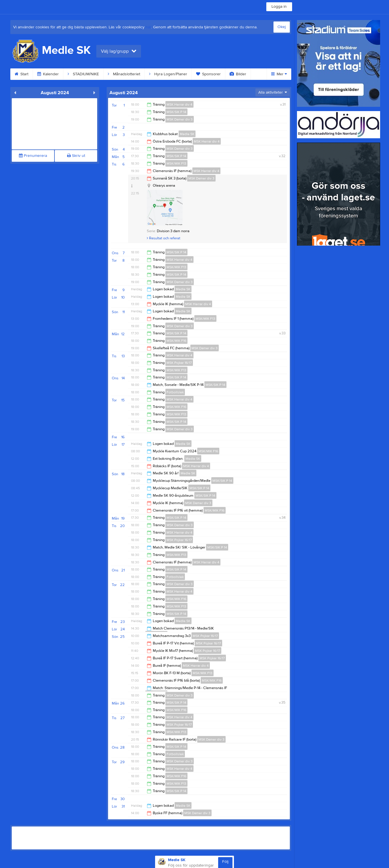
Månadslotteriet (124, 74)
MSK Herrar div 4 (179, 104)
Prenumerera (33, 156)
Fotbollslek (175, 392)
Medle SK (187, 134)
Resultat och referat (164, 238)
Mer (279, 74)
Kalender (48, 74)
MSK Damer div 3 (180, 119)
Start (21, 74)
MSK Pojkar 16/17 (179, 363)
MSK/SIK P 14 (176, 112)
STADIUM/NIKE (83, 74)
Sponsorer (208, 74)
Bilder (238, 74)
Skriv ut (76, 156)
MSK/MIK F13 (176, 163)
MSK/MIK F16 (176, 341)
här (148, 27)
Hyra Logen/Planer (168, 74)
